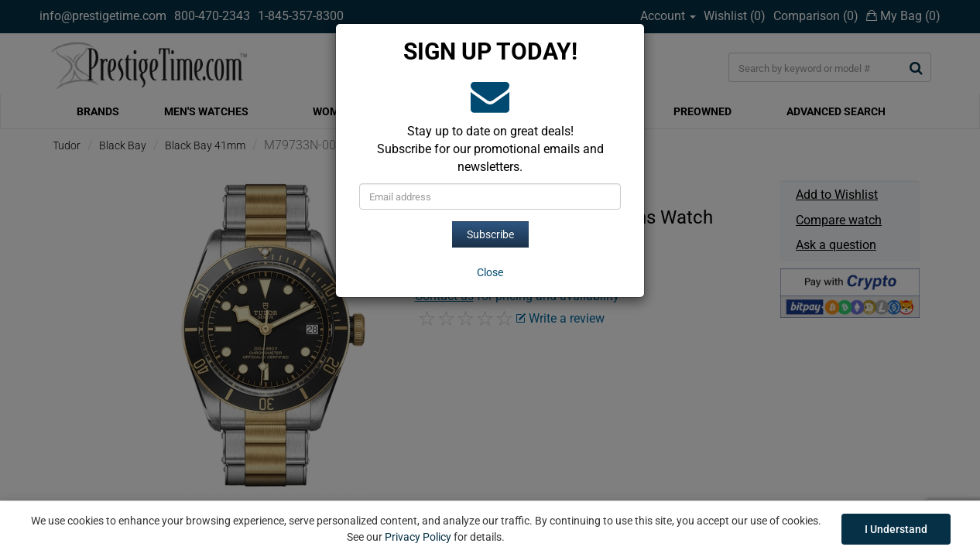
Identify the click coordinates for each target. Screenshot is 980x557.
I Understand (896, 529)
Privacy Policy (418, 537)
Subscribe (490, 234)
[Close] (490, 272)
